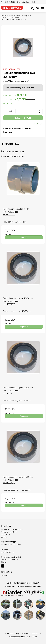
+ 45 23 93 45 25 (8, 2)
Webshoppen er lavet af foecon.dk (23, 637)
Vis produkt (24, 237)
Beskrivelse (8, 144)
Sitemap (4, 562)
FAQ (17, 144)
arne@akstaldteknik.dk (26, 2)
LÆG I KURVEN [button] (23, 118)
